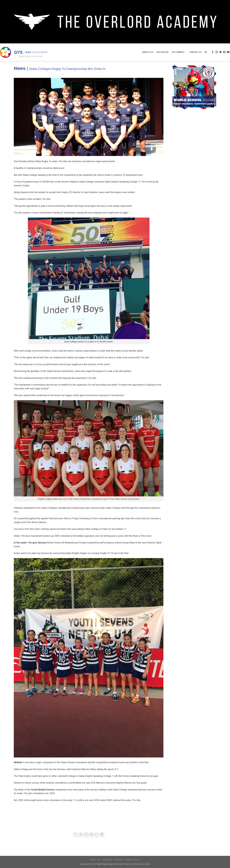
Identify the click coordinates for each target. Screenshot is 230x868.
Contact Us (195, 52)
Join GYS (119, 860)
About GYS (148, 52)
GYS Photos (162, 52)
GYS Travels (179, 52)
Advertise (108, 860)
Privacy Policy (133, 860)
